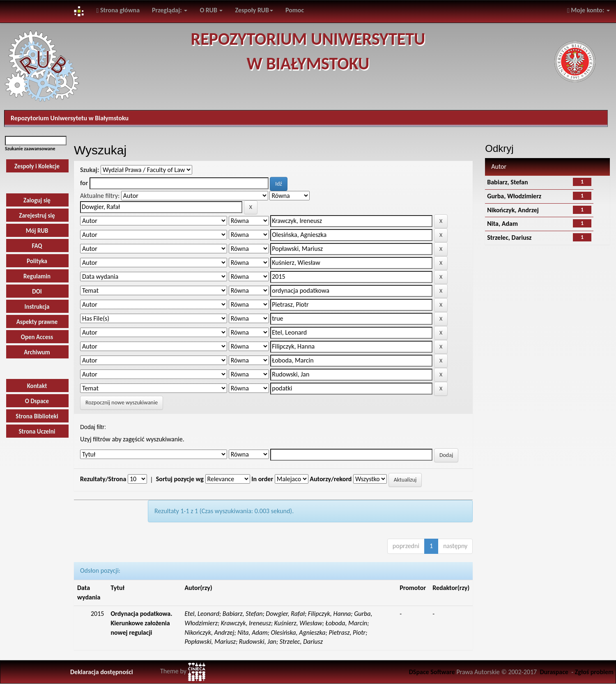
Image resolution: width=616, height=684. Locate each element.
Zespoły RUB (254, 10)
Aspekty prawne (37, 322)
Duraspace (554, 672)
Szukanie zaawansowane (30, 149)
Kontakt (37, 386)
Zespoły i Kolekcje (37, 166)
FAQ (37, 246)
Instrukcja (37, 307)
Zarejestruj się (37, 216)
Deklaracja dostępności (102, 672)
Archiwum (37, 352)
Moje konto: (588, 10)
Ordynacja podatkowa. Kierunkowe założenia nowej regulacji (141, 623)
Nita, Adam (502, 224)
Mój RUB (37, 231)
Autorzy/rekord (331, 479)
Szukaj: (90, 170)
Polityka (37, 261)
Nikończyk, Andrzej (513, 210)
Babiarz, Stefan (507, 182)
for (84, 183)
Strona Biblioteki (37, 416)
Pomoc (295, 10)
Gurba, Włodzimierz (514, 196)
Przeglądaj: (170, 10)
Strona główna (118, 10)
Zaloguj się (37, 200)
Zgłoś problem (594, 672)
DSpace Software (432, 672)
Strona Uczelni (37, 432)
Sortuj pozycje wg (180, 479)
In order (262, 479)
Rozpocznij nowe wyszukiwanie (122, 403)
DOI (37, 292)
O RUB (211, 10)
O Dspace (37, 401)
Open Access (37, 337)
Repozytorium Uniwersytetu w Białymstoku (70, 118)
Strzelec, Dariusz (509, 238)
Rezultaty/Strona (103, 479)
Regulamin (37, 276)
